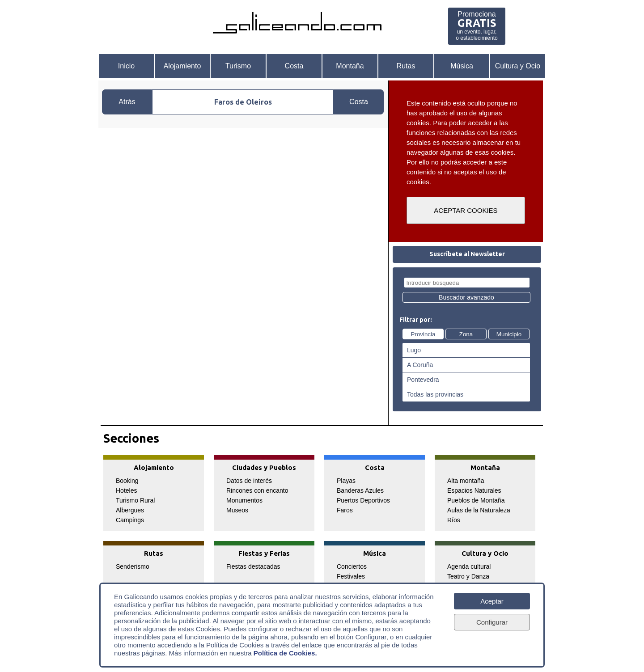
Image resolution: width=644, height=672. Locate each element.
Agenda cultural (469, 566)
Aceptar (492, 601)
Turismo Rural (135, 500)
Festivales (351, 576)
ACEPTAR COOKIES (466, 210)
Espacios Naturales (474, 490)
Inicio (126, 66)
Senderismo (133, 566)
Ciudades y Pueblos (264, 467)
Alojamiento (182, 66)
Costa (294, 66)
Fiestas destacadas (253, 566)
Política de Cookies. (285, 653)
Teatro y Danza (468, 576)
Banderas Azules (360, 490)
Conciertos (352, 566)
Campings (130, 520)
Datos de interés (249, 481)
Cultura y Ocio (518, 66)
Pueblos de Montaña (476, 500)
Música (462, 66)
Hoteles (126, 490)
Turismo (238, 66)
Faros (345, 510)
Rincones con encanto (257, 490)
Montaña (350, 66)
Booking (127, 481)
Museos (237, 510)
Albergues (130, 510)
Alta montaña (466, 481)
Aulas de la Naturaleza (479, 510)
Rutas (406, 66)
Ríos (454, 520)
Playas (346, 481)
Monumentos (244, 500)
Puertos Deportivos (363, 500)
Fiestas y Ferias (264, 553)
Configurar (492, 622)
